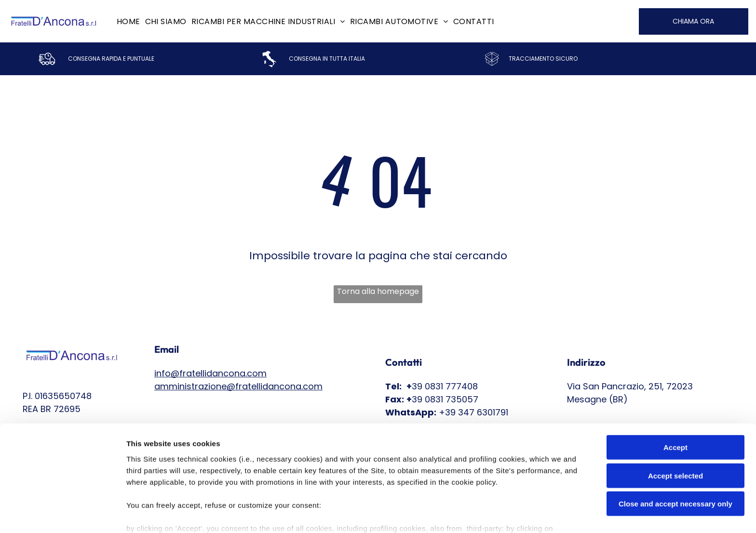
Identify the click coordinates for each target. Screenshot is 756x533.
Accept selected (675, 420)
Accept (675, 392)
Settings (490, 514)
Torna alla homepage (378, 291)
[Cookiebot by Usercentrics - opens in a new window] (62, 514)
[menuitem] (128, 21)
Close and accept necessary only (675, 448)
